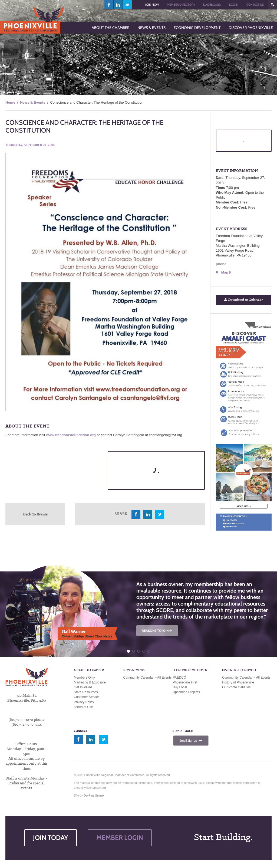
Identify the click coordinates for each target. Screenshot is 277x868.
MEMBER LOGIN (120, 838)
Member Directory (181, 5)
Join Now (152, 5)
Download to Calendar (243, 300)
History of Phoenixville (238, 682)
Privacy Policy (84, 702)
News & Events (33, 102)
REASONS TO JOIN (157, 631)
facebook (109, 5)
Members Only (84, 678)
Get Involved (83, 687)
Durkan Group (94, 795)
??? (272, 5)
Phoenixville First (185, 682)
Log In (234, 5)
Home (10, 102)
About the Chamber (89, 670)
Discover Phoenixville (239, 670)
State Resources (86, 692)
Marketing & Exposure (90, 682)
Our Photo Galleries (236, 687)
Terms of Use (83, 707)
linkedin (118, 5)
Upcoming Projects (186, 692)
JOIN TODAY (51, 838)
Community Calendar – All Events (148, 678)
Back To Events (35, 514)
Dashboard (212, 5)
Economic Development (191, 670)
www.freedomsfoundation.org (71, 435)
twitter (127, 5)
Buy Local (180, 687)
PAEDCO (179, 678)
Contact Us (255, 5)
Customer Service (87, 697)
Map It (226, 272)
